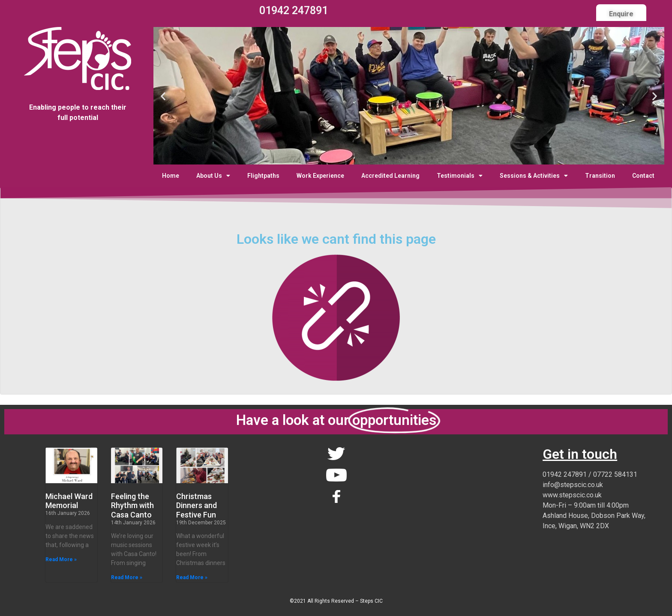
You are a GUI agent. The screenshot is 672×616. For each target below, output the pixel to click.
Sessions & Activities (534, 176)
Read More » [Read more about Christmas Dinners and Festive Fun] (192, 577)
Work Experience (320, 176)
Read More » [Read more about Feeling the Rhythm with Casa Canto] (127, 577)
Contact (643, 176)
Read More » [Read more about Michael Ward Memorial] (61, 559)
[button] (386, 158)
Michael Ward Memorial (69, 501)
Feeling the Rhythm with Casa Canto (132, 505)
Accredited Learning (390, 176)
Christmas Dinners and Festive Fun (196, 505)
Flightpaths (263, 176)
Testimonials (460, 176)
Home (171, 176)
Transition (600, 176)
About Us (213, 176)
